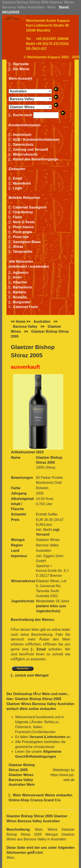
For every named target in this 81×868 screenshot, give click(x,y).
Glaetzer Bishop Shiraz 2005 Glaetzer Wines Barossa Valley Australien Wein (22, 775)
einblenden (18, 266)
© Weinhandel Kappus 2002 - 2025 (52, 57)
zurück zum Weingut (32, 675)
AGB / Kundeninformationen (36, 140)
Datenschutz (23, 145)
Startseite (21, 64)
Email (18, 178)
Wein (46, 694)
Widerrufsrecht (25, 154)
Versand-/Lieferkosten (47, 737)
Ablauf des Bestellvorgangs (36, 159)
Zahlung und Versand (31, 149)
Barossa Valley (25, 326)
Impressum (22, 135)
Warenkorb (22, 183)
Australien (42, 322)
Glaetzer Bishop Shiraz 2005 (40, 334)
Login (18, 188)
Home (21, 322)
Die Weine (21, 69)
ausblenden (39, 266)
